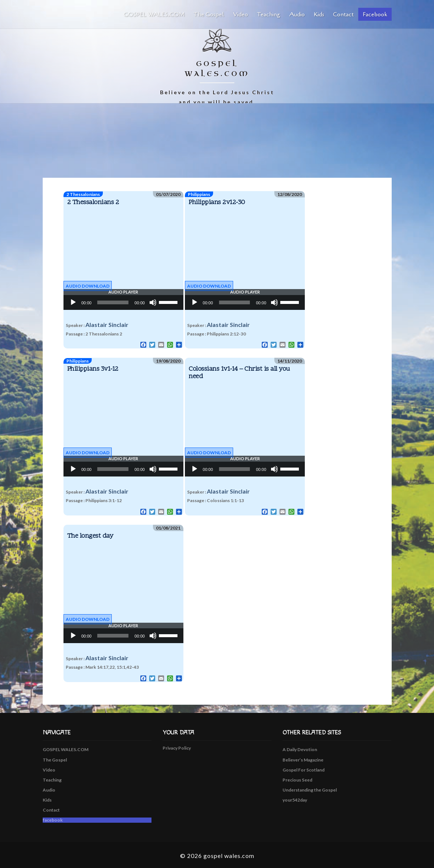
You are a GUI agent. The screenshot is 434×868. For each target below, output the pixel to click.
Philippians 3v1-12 (93, 369)
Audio (297, 14)
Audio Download (88, 286)
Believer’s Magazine (303, 760)
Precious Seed (297, 780)
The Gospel (209, 14)
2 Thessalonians (83, 194)
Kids (319, 14)
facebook (375, 14)
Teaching (269, 14)
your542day (295, 800)
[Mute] (153, 302)
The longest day (90, 536)
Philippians (199, 194)
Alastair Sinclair (107, 325)
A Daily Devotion (300, 749)
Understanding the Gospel (310, 790)
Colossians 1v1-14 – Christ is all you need (239, 373)
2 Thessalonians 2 (93, 202)
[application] (123, 302)
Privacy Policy (177, 748)
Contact (343, 14)
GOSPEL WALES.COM (154, 14)
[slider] (113, 302)
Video (241, 14)
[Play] (73, 302)
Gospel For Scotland (304, 770)
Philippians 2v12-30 (217, 202)
